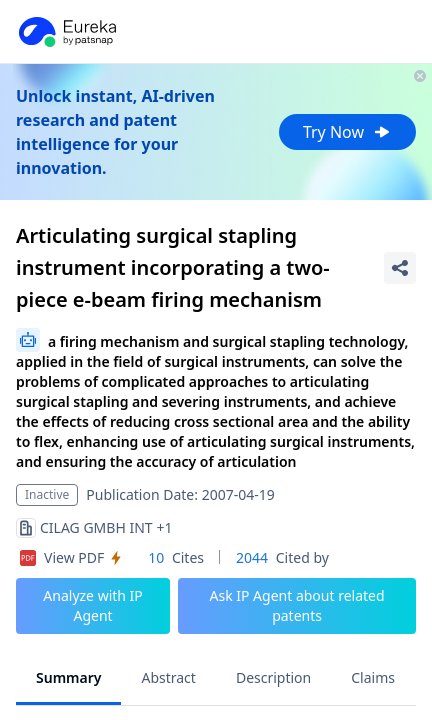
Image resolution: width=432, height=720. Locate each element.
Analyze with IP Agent (93, 605)
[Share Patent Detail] (400, 268)
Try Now (347, 132)
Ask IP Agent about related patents (296, 605)
